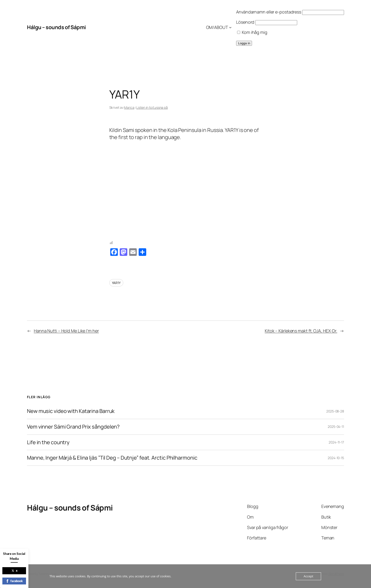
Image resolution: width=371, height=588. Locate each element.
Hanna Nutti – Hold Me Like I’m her (66, 331)
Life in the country (48, 442)
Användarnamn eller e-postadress (269, 12)
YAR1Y (116, 283)
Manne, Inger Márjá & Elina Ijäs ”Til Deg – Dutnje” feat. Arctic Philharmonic (112, 458)
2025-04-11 (336, 427)
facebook (14, 581)
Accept (308, 576)
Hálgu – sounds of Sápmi (56, 27)
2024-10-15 (336, 458)
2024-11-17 (336, 442)
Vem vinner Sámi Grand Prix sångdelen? (73, 427)
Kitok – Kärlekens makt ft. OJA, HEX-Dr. (301, 331)
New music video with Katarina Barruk (71, 411)
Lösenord (245, 22)
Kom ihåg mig (252, 32)
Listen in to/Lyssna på (152, 107)
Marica (129, 107)
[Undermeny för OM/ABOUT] (230, 27)
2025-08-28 (335, 411)
